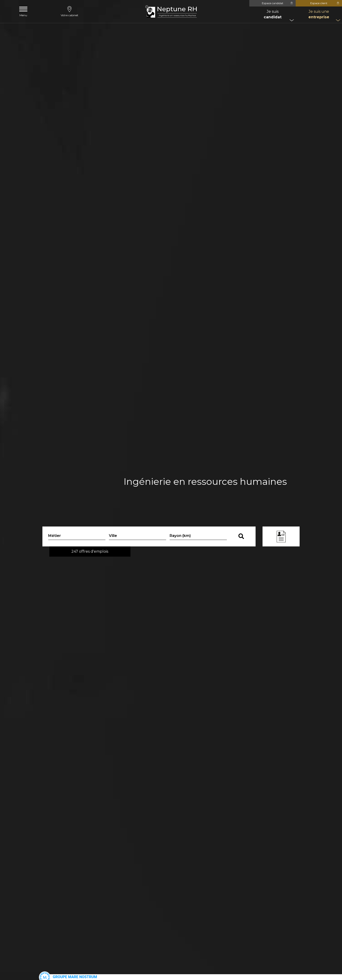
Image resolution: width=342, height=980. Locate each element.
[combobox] (138, 536)
